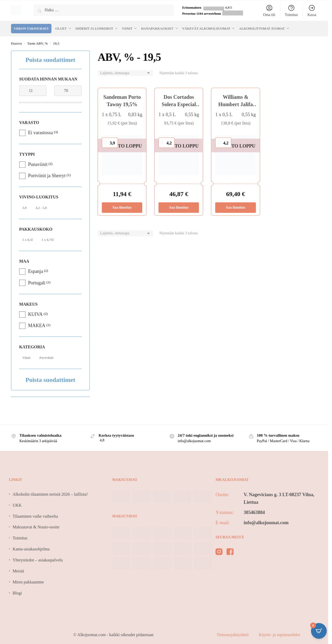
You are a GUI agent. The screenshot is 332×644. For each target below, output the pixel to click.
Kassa (312, 10)
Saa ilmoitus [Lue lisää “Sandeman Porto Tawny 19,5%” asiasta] (122, 207)
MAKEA (37, 326)
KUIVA (35, 314)
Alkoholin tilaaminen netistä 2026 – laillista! (50, 494)
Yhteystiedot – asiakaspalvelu (38, 560)
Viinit (26, 358)
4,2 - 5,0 (41, 208)
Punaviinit (38, 164)
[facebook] (230, 553)
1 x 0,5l (27, 240)
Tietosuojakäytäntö (233, 635)
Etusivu (16, 43)
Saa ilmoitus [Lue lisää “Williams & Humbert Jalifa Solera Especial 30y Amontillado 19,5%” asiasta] (236, 207)
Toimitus (291, 10)
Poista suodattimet (50, 60)
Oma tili (269, 10)
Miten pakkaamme (28, 582)
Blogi (17, 593)
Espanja (36, 271)
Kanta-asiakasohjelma (31, 549)
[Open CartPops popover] (319, 631)
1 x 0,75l (48, 240)
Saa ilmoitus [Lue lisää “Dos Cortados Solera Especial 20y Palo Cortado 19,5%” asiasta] (179, 207)
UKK (17, 505)
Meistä (18, 571)
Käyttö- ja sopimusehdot (279, 635)
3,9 (24, 208)
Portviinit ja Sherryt (47, 176)
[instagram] (219, 553)
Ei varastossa (40, 133)
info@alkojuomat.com (266, 523)
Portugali (37, 283)
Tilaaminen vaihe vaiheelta (35, 516)
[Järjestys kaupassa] (125, 73)
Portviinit (46, 358)
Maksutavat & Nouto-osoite (36, 527)
